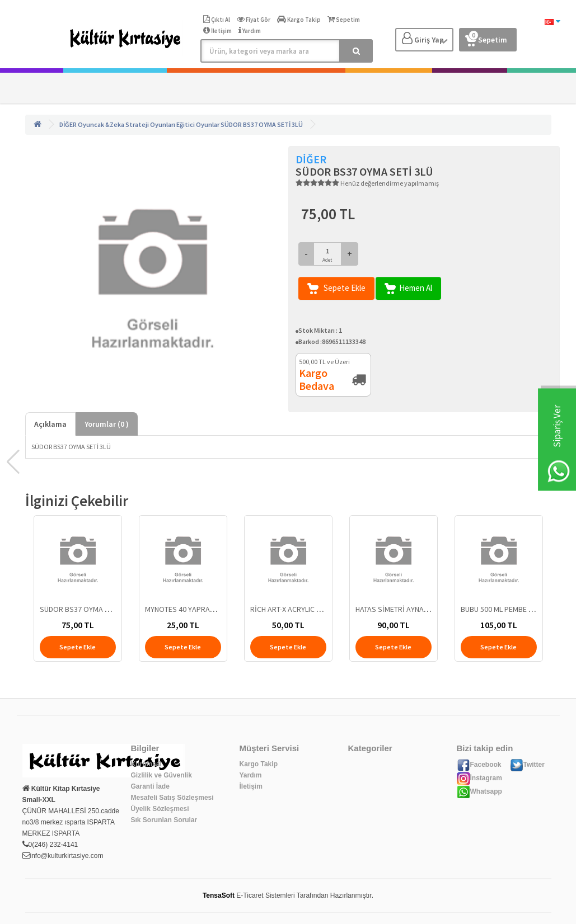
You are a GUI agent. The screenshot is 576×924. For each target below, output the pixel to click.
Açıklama (50, 424)
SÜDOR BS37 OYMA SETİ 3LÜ (262, 124)
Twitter (527, 765)
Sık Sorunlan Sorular (164, 820)
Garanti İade (150, 786)
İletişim (251, 786)
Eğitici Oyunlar (198, 124)
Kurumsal (146, 764)
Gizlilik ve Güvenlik (161, 775)
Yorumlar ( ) (107, 424)
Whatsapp (479, 791)
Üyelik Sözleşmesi (160, 809)
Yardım (251, 775)
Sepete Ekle (336, 288)
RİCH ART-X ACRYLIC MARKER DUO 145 (312, 609)
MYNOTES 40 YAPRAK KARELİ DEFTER (205, 609)
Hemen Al (408, 288)
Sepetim (486, 38)
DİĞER (68, 124)
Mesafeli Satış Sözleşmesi (172, 798)
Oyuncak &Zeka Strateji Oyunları (127, 124)
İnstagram (479, 778)
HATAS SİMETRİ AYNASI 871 (399, 609)
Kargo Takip (259, 764)
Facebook (479, 765)
